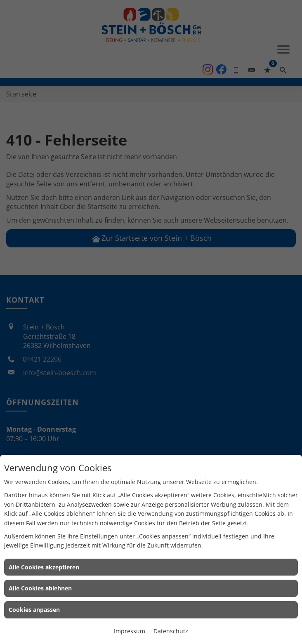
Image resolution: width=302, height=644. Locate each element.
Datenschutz (171, 631)
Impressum (130, 631)
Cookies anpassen (34, 610)
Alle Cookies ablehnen (40, 588)
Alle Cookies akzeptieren (44, 567)
